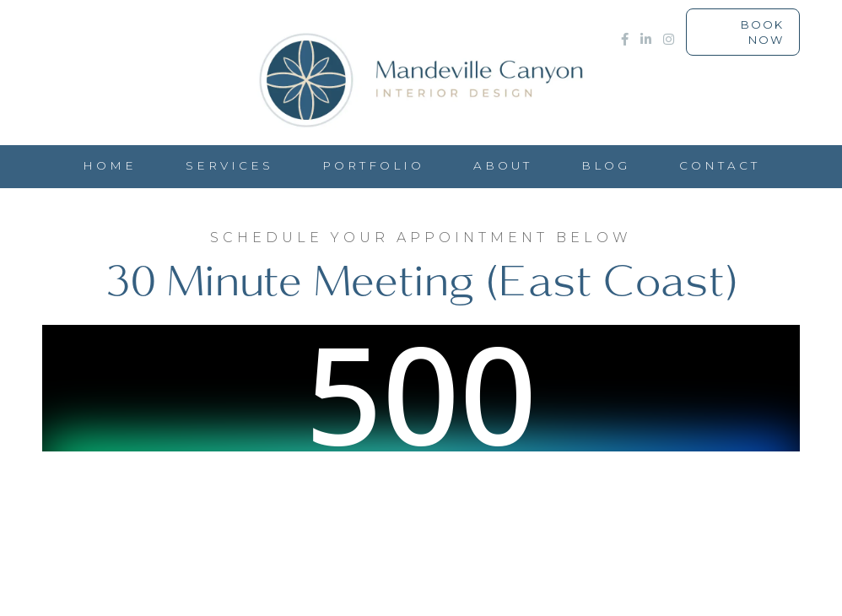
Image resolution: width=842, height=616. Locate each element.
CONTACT (720, 165)
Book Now (762, 32)
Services (229, 165)
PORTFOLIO (373, 165)
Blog (606, 165)
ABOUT (503, 165)
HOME (110, 165)
